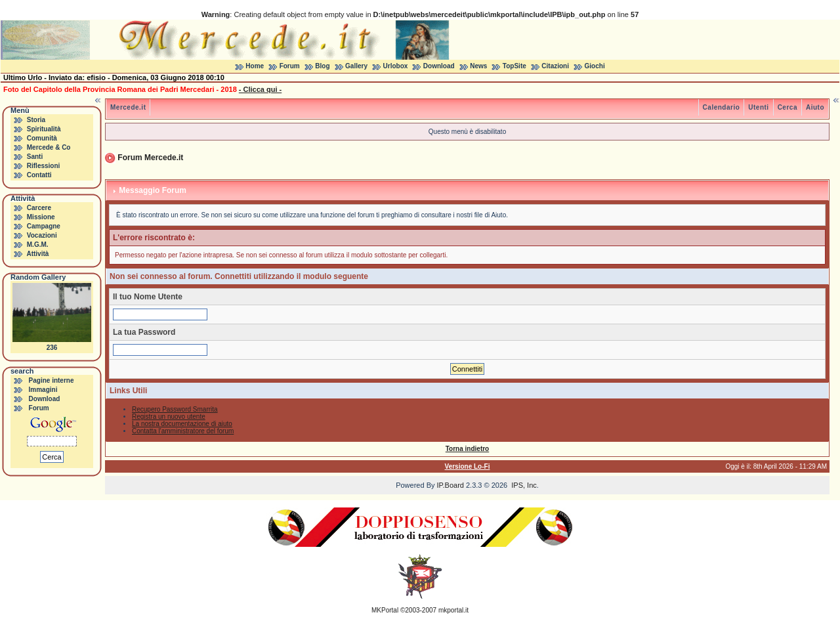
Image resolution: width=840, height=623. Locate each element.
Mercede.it (128, 107)
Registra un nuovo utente (169, 417)
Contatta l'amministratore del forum (183, 431)
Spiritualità (44, 129)
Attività (37, 254)
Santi (35, 157)
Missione (41, 217)
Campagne (44, 226)
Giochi (595, 66)
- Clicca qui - (260, 89)
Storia (36, 120)
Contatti (39, 175)
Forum (290, 66)
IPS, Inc (524, 485)
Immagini (43, 390)
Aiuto (815, 107)
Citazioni (555, 66)
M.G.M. (38, 245)
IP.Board (451, 485)
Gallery (356, 66)
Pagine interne (52, 380)
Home (255, 66)
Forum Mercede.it (150, 158)
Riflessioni (44, 166)
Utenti (758, 107)
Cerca (787, 107)
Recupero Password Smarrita (175, 409)
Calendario (722, 107)
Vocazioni (42, 235)
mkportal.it (453, 610)
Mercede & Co (49, 147)
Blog (322, 66)
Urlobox (396, 66)
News (478, 66)
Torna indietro (467, 449)
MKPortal (385, 610)
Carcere (39, 208)
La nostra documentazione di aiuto (182, 424)
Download (439, 66)
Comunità (42, 138)
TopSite (514, 66)
